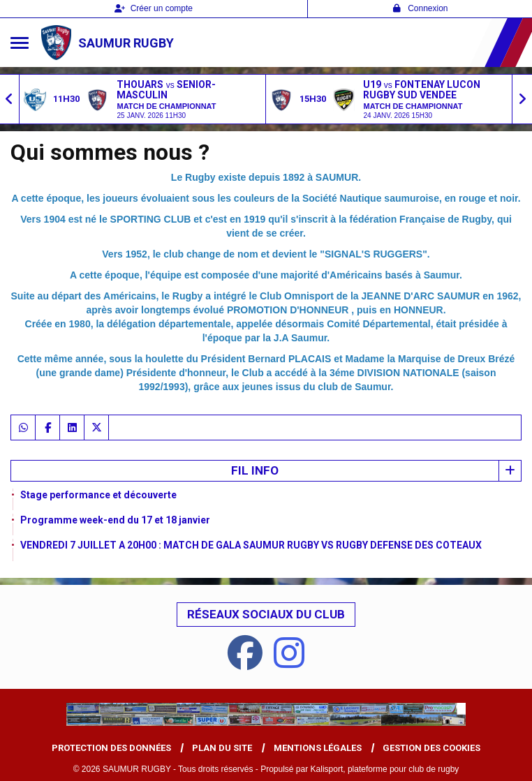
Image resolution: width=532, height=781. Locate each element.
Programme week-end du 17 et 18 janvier (115, 520)
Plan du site (222, 748)
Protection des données (111, 748)
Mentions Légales (318, 748)
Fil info (255, 470)
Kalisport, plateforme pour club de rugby (385, 769)
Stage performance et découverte (98, 495)
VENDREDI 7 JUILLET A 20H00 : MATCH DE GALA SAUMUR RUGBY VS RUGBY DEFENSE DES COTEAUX (251, 545)
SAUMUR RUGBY (126, 43)
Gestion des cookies (431, 748)
